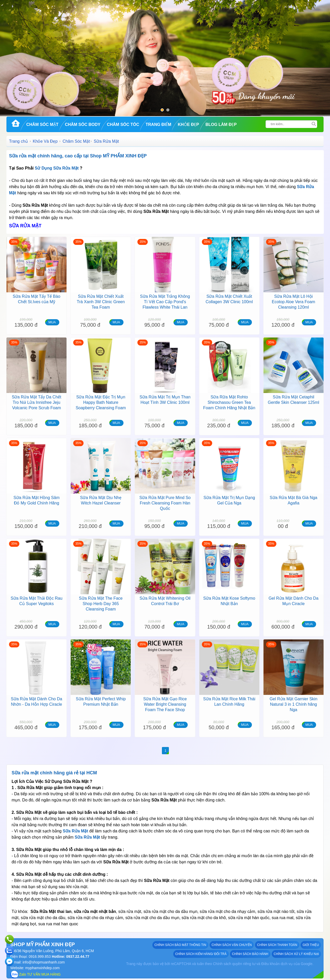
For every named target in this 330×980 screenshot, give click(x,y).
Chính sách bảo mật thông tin (180, 945)
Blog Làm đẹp (221, 124)
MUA (52, 322)
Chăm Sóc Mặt (42, 124)
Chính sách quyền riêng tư (234, 964)
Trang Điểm (159, 124)
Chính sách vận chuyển (232, 945)
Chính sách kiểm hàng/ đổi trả (201, 954)
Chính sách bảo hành (250, 954)
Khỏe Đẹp (188, 124)
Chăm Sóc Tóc (123, 124)
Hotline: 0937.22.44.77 (70, 957)
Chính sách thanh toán (277, 945)
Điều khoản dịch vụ (277, 964)
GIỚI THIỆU (311, 945)
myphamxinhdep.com (42, 968)
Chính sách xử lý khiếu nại (296, 954)
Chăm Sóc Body (83, 124)
